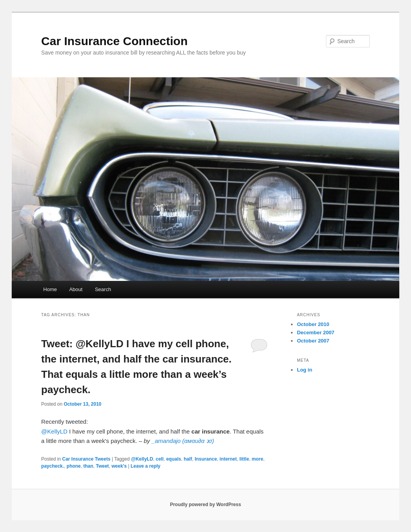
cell (160, 459)
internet (228, 459)
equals (174, 459)
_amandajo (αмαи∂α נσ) (183, 441)
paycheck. (53, 466)
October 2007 (313, 341)
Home (50, 289)
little (244, 459)
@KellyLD (54, 431)
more (257, 459)
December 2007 (316, 332)
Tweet (102, 466)
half (188, 459)
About (76, 289)
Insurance (206, 459)
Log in (305, 370)
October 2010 (313, 324)
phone (74, 466)
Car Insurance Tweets (86, 459)
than (88, 466)
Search (103, 289)
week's (119, 466)
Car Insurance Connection (114, 41)
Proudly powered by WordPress (205, 505)
